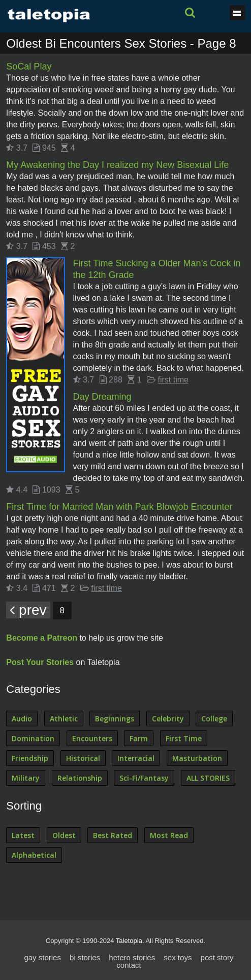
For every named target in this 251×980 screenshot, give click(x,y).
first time (173, 380)
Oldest (64, 835)
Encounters (92, 738)
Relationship (80, 778)
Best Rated (113, 835)
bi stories (85, 957)
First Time (184, 738)
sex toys (178, 957)
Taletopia (129, 941)
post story (217, 957)
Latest (23, 835)
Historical (83, 758)
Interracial (136, 758)
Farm (139, 738)
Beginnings (115, 719)
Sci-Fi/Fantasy (144, 778)
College (214, 719)
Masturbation (197, 758)
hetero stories (132, 957)
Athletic (64, 719)
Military (26, 778)
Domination (33, 738)
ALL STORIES (208, 778)
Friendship (30, 758)
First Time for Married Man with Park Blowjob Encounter (119, 507)
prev (28, 610)
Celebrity (168, 719)
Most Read (169, 835)
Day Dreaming (102, 397)
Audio (22, 719)
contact (129, 965)
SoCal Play (29, 66)
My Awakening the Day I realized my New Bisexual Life (117, 165)
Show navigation (237, 13)
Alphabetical (34, 855)
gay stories (42, 957)
